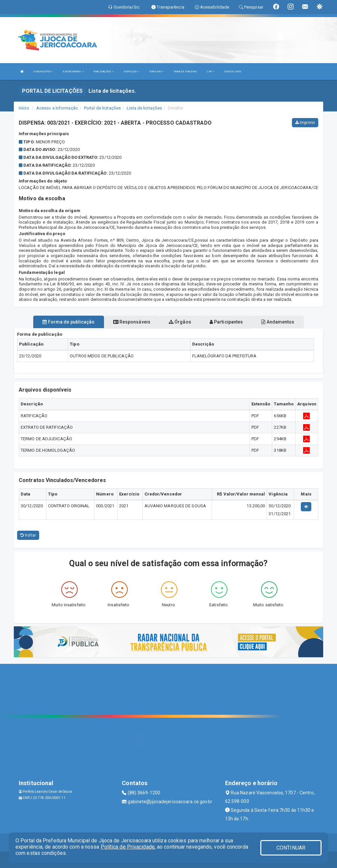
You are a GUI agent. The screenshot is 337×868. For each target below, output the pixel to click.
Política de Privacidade (128, 847)
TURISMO (156, 72)
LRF (210, 72)
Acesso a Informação (57, 108)
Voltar (28, 535)
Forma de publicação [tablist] (68, 322)
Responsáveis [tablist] (132, 322)
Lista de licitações (144, 108)
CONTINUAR (291, 848)
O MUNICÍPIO (43, 72)
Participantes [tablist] (226, 322)
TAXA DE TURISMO (185, 72)
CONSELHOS (233, 72)
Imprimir (305, 123)
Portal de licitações (102, 108)
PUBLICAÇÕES (104, 72)
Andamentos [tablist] (278, 322)
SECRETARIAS (73, 72)
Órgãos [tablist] (180, 322)
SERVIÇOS (131, 72)
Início (24, 108)
